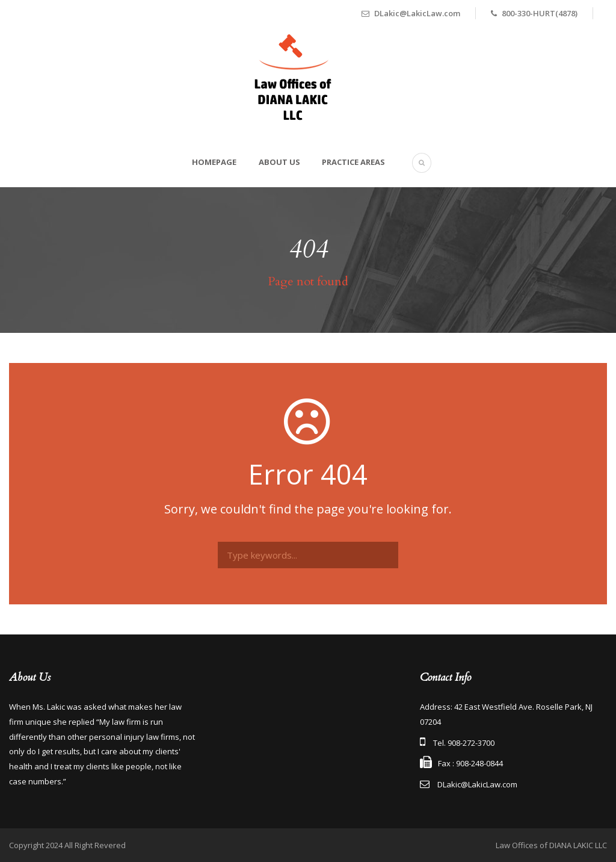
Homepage (214, 162)
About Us (279, 162)
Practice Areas (353, 162)
